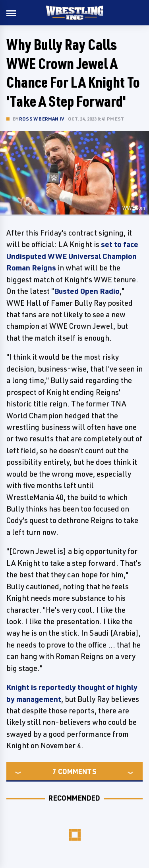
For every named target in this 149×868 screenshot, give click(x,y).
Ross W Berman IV (42, 119)
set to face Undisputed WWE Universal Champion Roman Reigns (72, 256)
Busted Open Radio (87, 291)
